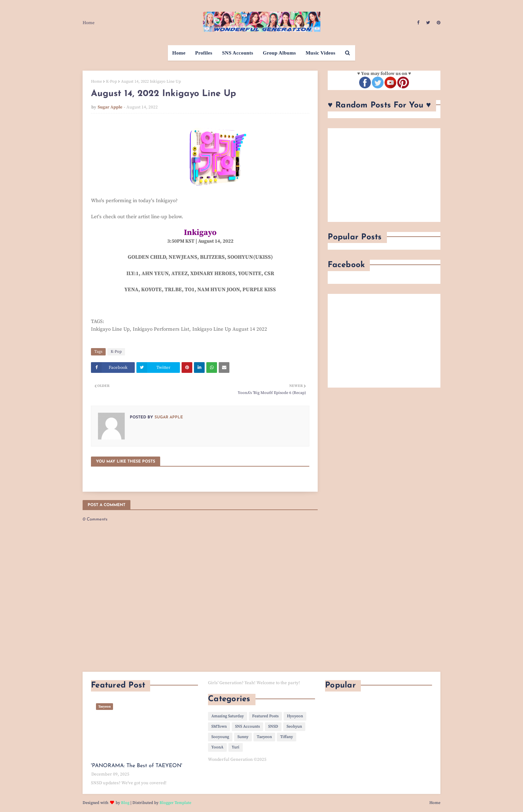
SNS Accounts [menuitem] (238, 53)
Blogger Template (175, 803)
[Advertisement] (384, 175)
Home (89, 23)
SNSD (273, 726)
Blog (125, 803)
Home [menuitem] (179, 53)
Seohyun (294, 726)
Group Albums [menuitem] (279, 53)
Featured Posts (265, 716)
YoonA (217, 747)
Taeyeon (264, 737)
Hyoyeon (295, 716)
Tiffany (287, 737)
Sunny (243, 737)
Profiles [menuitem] (204, 53)
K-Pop (112, 82)
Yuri (236, 747)
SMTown (219, 726)
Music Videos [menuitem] (321, 53)
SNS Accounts (247, 726)
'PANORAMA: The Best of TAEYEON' (137, 766)
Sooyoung (220, 737)
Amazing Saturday (228, 716)
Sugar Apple (110, 107)
